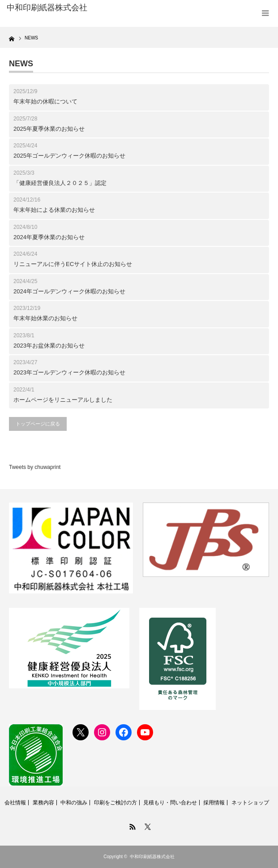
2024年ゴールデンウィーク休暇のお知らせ (69, 291)
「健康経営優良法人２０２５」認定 (60, 183)
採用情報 (214, 803)
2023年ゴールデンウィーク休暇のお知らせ (69, 372)
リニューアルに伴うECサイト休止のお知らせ (73, 264)
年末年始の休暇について (45, 101)
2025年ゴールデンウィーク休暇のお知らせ (69, 156)
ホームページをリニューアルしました (63, 400)
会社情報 (15, 803)
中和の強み (74, 803)
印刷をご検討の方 (115, 803)
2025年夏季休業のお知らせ (49, 129)
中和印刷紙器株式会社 (152, 857)
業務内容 (43, 803)
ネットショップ (250, 803)
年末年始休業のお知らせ (45, 318)
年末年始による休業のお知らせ (54, 210)
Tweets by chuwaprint (35, 467)
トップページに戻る (38, 424)
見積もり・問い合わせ (170, 803)
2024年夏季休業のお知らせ (49, 237)
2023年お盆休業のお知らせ (49, 346)
